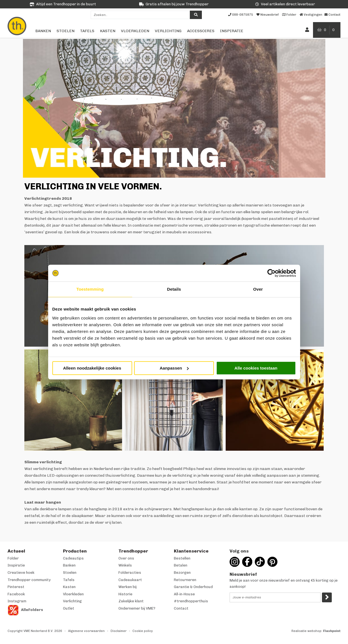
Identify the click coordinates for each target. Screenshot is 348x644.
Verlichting (168, 31)
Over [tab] (258, 289)
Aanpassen (174, 368)
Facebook (16, 594)
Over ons (126, 558)
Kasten (108, 31)
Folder (13, 558)
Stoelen (66, 31)
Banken (43, 31)
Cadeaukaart (130, 580)
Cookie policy (143, 631)
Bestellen (182, 558)
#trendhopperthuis (191, 601)
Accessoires (201, 31)
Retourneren (185, 580)
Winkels (125, 565)
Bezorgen (182, 573)
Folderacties (130, 573)
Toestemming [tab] (90, 289)
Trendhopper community (29, 580)
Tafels (87, 31)
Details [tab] (174, 289)
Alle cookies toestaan (256, 368)
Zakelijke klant (131, 601)
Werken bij (128, 587)
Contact (181, 608)
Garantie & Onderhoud (193, 587)
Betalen (181, 565)
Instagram (17, 601)
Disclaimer (119, 631)
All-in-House (184, 594)
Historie (125, 594)
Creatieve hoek (21, 573)
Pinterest (16, 587)
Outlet (69, 608)
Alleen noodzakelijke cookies (92, 368)
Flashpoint (332, 631)
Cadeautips (73, 558)
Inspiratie (232, 31)
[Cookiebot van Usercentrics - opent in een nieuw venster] (271, 273)
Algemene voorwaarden (86, 631)
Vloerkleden (135, 31)
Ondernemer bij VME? (137, 608)
